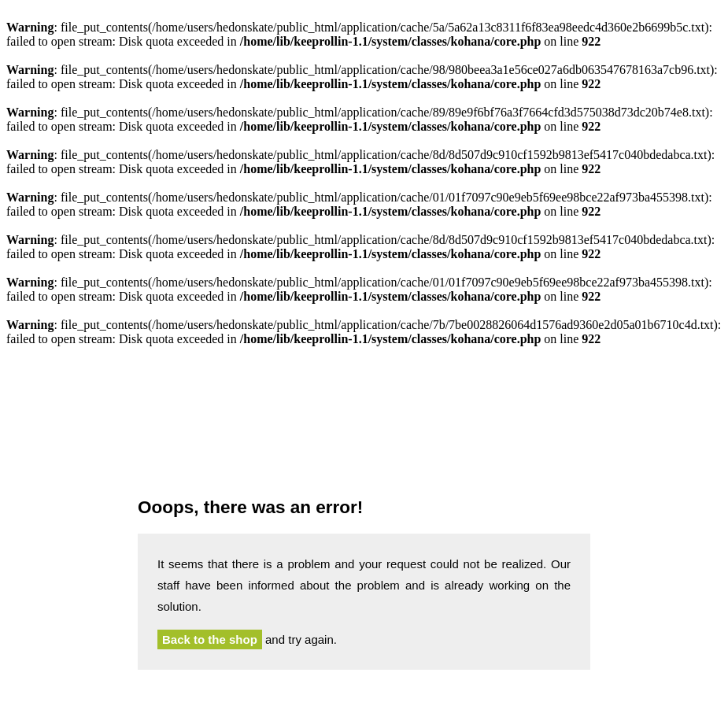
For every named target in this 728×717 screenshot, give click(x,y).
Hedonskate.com (364, 426)
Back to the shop (210, 639)
